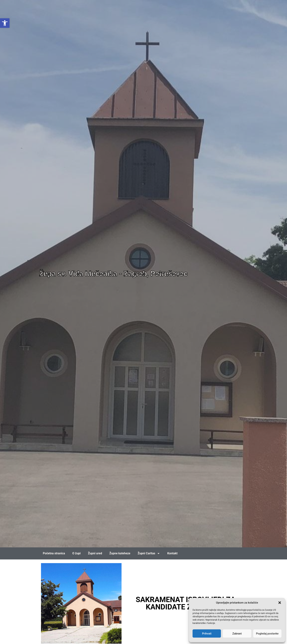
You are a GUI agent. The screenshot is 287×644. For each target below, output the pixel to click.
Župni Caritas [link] (149, 553)
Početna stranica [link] (54, 553)
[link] (5, 23)
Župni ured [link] (95, 553)
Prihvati (207, 634)
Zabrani (237, 634)
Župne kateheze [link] (120, 553)
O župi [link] (76, 553)
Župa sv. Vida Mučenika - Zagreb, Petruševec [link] (113, 274)
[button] (280, 603)
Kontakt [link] (172, 553)
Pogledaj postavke (267, 634)
